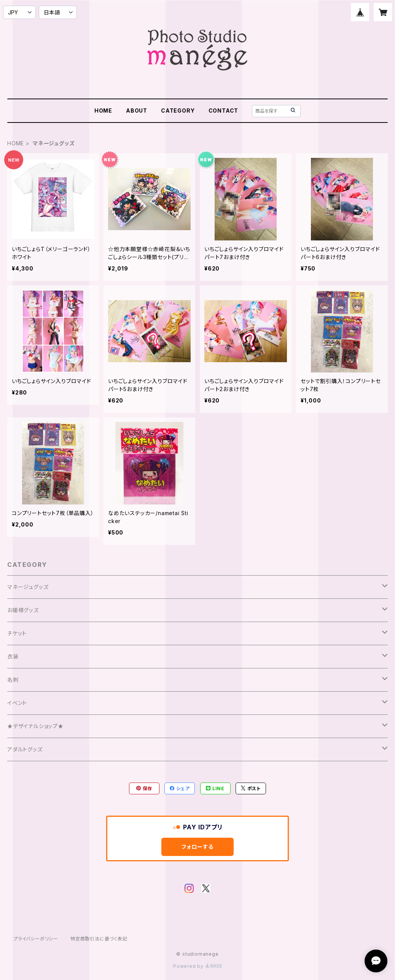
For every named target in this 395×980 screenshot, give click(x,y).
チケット (17, 633)
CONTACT (224, 111)
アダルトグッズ (25, 749)
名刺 (13, 680)
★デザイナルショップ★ (35, 726)
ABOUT (137, 111)
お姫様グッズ (23, 610)
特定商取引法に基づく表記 (99, 939)
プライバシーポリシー (36, 939)
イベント (17, 703)
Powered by (197, 966)
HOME (103, 111)
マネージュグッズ (28, 587)
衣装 (13, 656)
